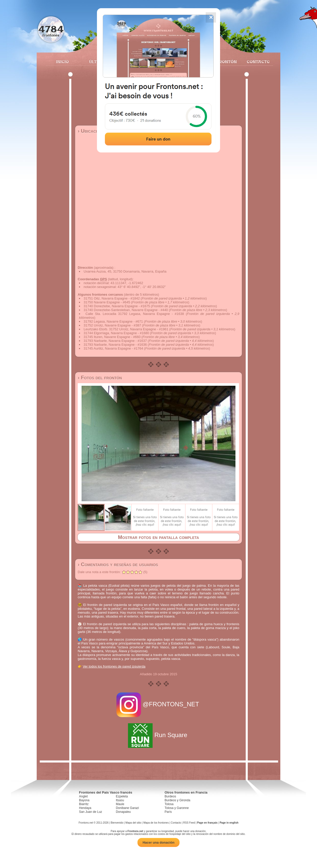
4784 (51, 29)
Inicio (62, 62)
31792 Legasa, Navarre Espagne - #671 (113, 321)
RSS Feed (189, 823)
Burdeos (170, 796)
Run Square (158, 735)
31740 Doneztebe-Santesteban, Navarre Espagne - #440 (126, 310)
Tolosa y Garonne (177, 808)
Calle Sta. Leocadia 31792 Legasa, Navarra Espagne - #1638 (135, 314)
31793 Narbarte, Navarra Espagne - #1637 (115, 341)
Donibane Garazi (127, 808)
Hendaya (85, 808)
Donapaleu (123, 812)
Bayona (84, 800)
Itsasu (120, 800)
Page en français (207, 823)
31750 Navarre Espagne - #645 (107, 302)
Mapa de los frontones (156, 823)
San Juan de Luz (91, 812)
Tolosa (169, 804)
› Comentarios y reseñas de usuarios (118, 564)
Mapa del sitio (133, 823)
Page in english (229, 823)
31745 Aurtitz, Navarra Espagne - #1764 (113, 348)
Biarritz (84, 804)
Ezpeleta (122, 796)
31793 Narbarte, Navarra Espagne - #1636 (115, 345)
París (168, 812)
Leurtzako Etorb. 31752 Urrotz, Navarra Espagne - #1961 (126, 329)
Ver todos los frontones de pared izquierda (114, 666)
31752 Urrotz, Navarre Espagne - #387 (112, 325)
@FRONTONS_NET (159, 704)
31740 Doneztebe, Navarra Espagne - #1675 (117, 306)
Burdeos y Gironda (177, 800)
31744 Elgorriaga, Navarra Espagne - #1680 (116, 333)
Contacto (256, 62)
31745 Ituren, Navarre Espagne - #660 (112, 337)
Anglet (83, 796)
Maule (120, 804)
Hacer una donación (158, 842)
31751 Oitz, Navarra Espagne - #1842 (112, 298)
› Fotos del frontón (100, 378)
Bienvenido (117, 823)
